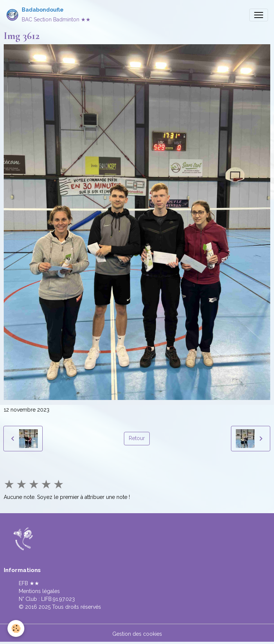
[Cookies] (16, 628)
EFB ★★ (29, 583)
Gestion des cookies (137, 634)
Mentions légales (39, 591)
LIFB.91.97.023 (58, 599)
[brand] (48, 15)
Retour (137, 438)
